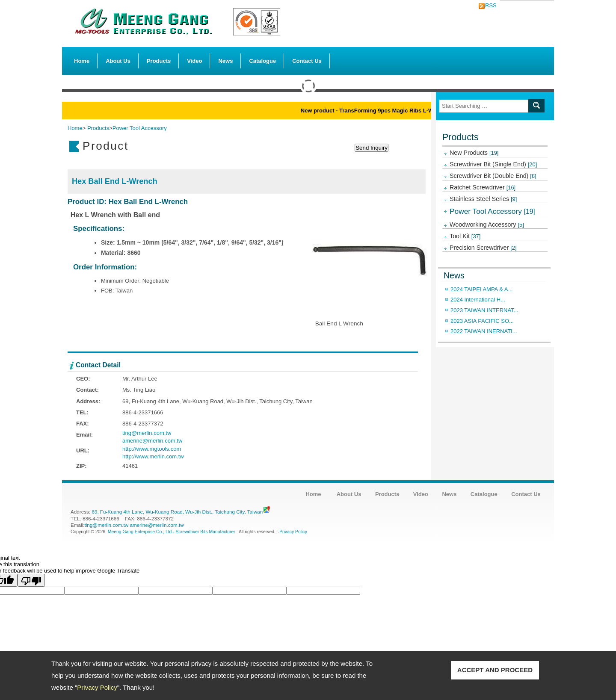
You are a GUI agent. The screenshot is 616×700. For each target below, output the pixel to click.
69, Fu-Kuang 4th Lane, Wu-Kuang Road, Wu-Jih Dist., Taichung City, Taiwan (177, 512)
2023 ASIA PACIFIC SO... (482, 321)
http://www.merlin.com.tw (153, 456)
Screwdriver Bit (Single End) (493, 164)
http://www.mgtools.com (152, 449)
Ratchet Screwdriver (483, 187)
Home (82, 61)
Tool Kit (465, 236)
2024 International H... (478, 300)
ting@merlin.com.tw (147, 433)
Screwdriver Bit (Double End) (493, 176)
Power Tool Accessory (492, 211)
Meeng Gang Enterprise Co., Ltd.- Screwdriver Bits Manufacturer (172, 532)
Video (194, 61)
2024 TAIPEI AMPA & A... (481, 289)
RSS (489, 5)
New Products (474, 153)
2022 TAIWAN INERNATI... (484, 331)
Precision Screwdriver (483, 248)
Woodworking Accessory (487, 224)
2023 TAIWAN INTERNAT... (484, 310)
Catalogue (262, 61)
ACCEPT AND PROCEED (495, 670)
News (225, 61)
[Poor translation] (31, 580)
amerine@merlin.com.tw (152, 441)
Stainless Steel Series (483, 199)
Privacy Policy (97, 687)
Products (159, 59)
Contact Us (307, 61)
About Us (118, 59)
